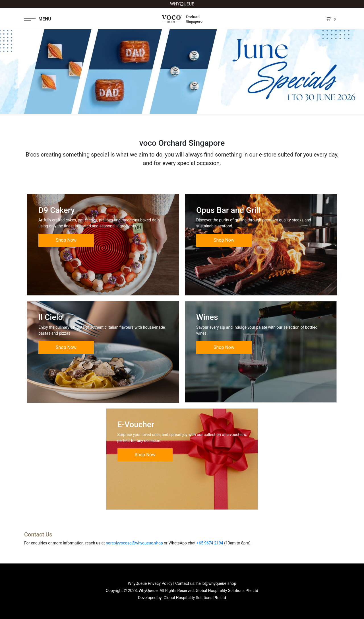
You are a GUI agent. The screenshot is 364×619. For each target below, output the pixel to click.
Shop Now (66, 240)
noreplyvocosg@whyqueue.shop (134, 543)
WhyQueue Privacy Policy (150, 583)
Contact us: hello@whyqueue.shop (206, 583)
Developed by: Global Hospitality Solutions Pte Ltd (182, 598)
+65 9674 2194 (210, 543)
